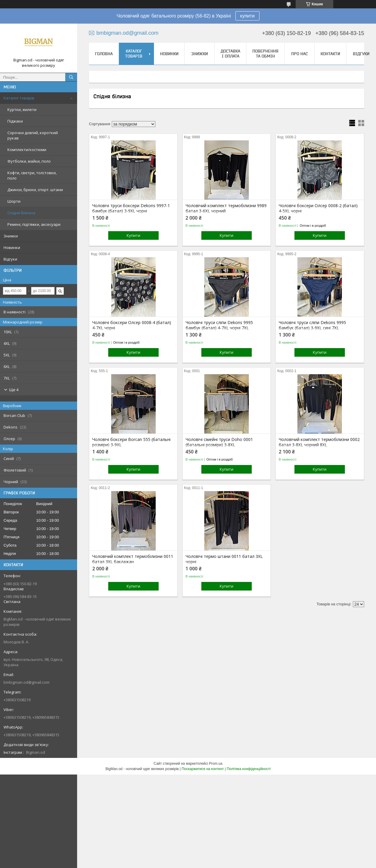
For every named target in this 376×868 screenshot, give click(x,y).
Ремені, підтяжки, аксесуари (34, 224)
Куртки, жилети (22, 110)
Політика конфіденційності (249, 769)
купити (247, 16)
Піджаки (15, 121)
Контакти (330, 54)
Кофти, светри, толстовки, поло (32, 175)
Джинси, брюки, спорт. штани (35, 190)
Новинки (12, 247)
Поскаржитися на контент (203, 769)
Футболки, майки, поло (29, 161)
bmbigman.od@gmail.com (27, 682)
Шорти (14, 201)
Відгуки (10, 259)
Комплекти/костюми (27, 150)
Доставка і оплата (230, 54)
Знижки (11, 236)
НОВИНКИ (169, 54)
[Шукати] (71, 77)
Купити (133, 235)
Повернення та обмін (265, 54)
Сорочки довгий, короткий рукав (33, 135)
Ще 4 (14, 390)
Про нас (299, 54)
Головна (104, 54)
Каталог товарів (19, 98)
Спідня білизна (21, 213)
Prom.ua (216, 764)
